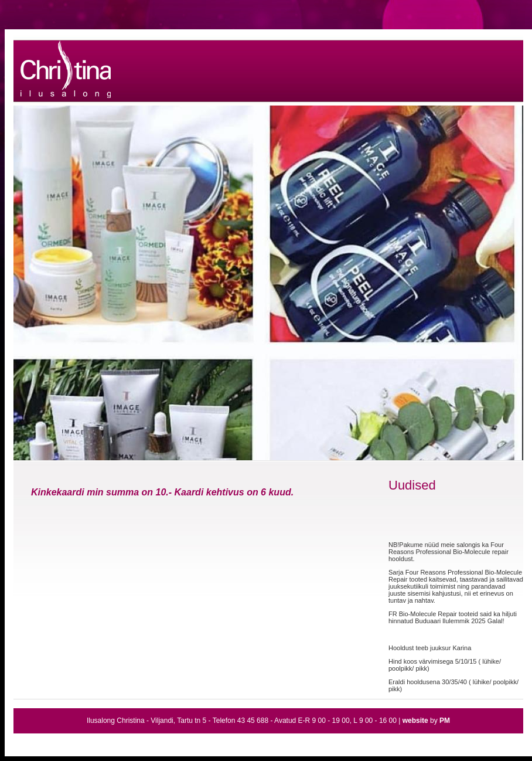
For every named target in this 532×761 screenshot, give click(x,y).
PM (445, 721)
